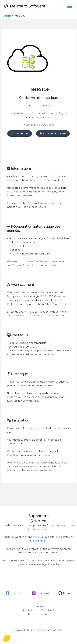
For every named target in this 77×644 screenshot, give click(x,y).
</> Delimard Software (24, 6)
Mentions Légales (38, 614)
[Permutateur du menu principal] (70, 6)
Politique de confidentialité (39, 610)
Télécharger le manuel (53, 133)
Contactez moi (20, 133)
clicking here (37, 541)
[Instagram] (40, 593)
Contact (38, 606)
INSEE (11, 304)
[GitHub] (65, 593)
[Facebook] (14, 593)
